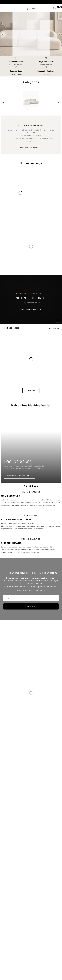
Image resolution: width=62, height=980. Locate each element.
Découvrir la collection (20, 476)
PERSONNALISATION (12, 750)
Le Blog (5, 930)
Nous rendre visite (31, 309)
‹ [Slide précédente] (2, 34)
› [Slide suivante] (60, 34)
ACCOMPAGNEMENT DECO (16, 658)
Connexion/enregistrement (53, 8)
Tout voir (53, 328)
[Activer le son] (58, 321)
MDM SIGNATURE (10, 566)
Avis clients (7, 935)
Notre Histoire (8, 925)
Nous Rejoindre (8, 939)
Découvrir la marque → (31, 148)
